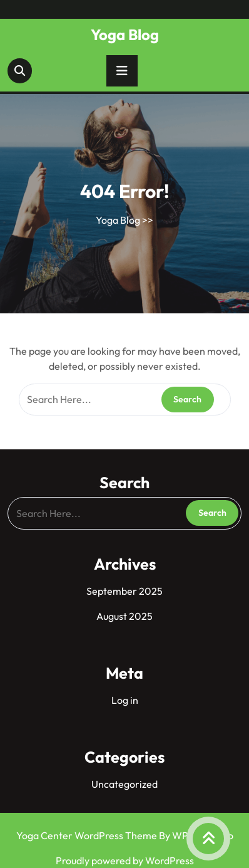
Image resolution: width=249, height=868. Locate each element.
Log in (125, 700)
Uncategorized (124, 784)
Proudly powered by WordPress (125, 860)
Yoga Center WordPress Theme (88, 835)
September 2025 (124, 591)
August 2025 (124, 616)
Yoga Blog (125, 34)
